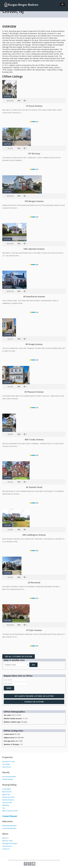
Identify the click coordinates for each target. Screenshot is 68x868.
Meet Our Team (7, 841)
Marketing (6, 805)
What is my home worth (10, 811)
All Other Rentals (8, 779)
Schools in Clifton (34, 702)
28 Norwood (34, 583)
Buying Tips (6, 794)
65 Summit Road (34, 487)
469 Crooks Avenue (34, 440)
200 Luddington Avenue (34, 535)
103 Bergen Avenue (34, 201)
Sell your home (7, 803)
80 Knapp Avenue (34, 344)
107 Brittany (34, 154)
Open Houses (7, 767)
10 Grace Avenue (34, 106)
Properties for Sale (8, 762)
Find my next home (8, 797)
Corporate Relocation (9, 828)
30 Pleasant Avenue (34, 392)
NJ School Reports (8, 800)
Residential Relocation (9, 826)
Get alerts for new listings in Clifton (34, 696)
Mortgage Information (10, 843)
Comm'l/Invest (10, 816)
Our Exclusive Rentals (9, 777)
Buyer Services (7, 792)
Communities (7, 789)
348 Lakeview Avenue (34, 249)
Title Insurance (7, 846)
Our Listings (6, 764)
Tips (4, 808)
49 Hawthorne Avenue (34, 297)
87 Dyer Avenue (34, 630)
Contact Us (6, 849)
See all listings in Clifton (19, 656)
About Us (5, 838)
